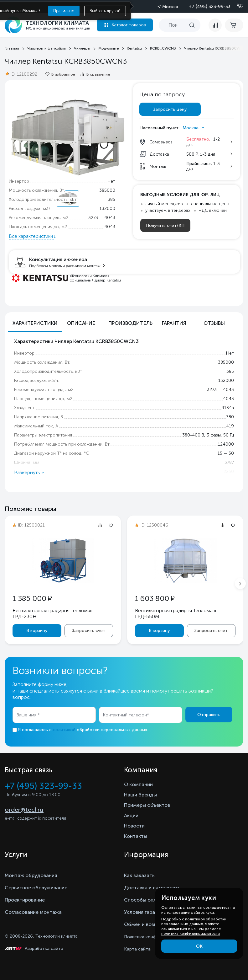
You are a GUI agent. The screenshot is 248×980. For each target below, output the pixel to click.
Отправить (209, 715)
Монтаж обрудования (31, 875)
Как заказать (139, 875)
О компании (138, 784)
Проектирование (25, 900)
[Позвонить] (236, 6)
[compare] (215, 25)
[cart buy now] (234, 25)
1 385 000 (32, 598)
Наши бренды (140, 795)
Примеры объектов (147, 805)
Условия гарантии (145, 912)
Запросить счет (89, 631)
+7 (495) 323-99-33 (209, 7)
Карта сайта (137, 949)
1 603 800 (155, 598)
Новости (134, 826)
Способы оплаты (145, 900)
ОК (199, 946)
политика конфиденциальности (191, 934)
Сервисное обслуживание (36, 888)
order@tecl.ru (24, 810)
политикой (64, 730)
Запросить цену (170, 109)
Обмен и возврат (145, 924)
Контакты (136, 836)
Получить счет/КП (165, 225)
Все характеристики (31, 236)
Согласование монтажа (33, 912)
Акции (131, 815)
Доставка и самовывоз (152, 888)
